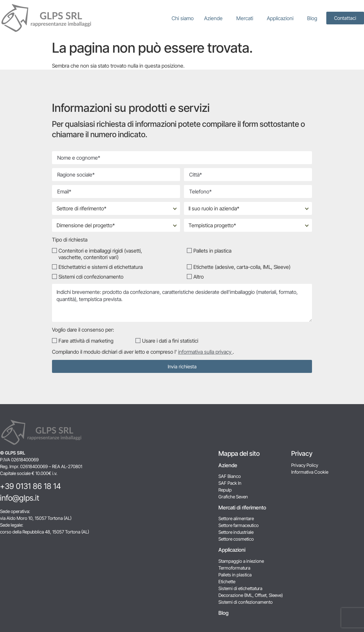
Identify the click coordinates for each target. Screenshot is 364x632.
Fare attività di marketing (86, 341)
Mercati (246, 18)
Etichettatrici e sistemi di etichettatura (101, 267)
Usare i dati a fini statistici (170, 341)
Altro (199, 277)
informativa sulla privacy (205, 352)
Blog (312, 18)
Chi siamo (183, 18)
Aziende (215, 18)
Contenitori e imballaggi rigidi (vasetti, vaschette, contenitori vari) (100, 254)
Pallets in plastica (212, 251)
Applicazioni (282, 18)
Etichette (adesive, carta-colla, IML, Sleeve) (242, 267)
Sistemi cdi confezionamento (91, 277)
